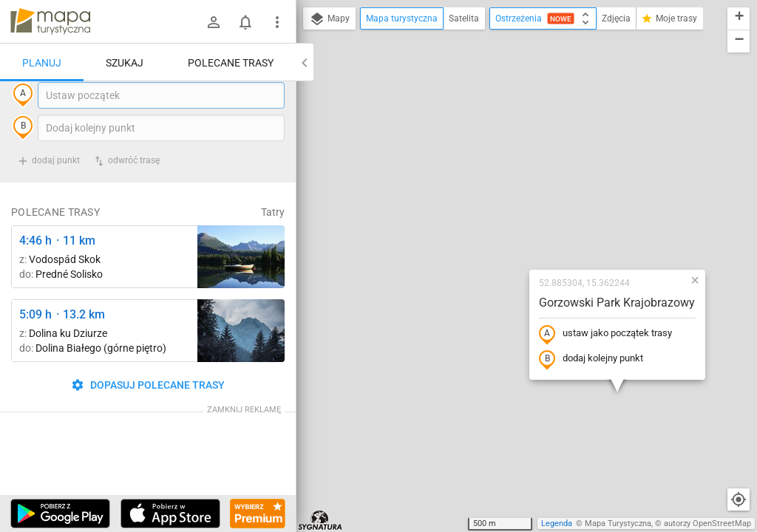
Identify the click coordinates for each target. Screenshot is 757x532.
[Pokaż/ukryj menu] (277, 22)
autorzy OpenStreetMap (707, 524)
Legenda (557, 524)
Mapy (329, 19)
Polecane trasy (231, 63)
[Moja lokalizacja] (739, 499)
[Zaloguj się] (214, 22)
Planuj (42, 63)
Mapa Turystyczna (618, 524)
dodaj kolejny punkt (500, 227)
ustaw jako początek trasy (515, 202)
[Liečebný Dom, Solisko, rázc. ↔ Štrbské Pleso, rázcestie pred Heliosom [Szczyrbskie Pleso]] (241, 287)
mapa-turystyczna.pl (50, 21)
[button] (604, 148)
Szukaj (125, 63)
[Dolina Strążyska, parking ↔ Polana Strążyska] (241, 361)
